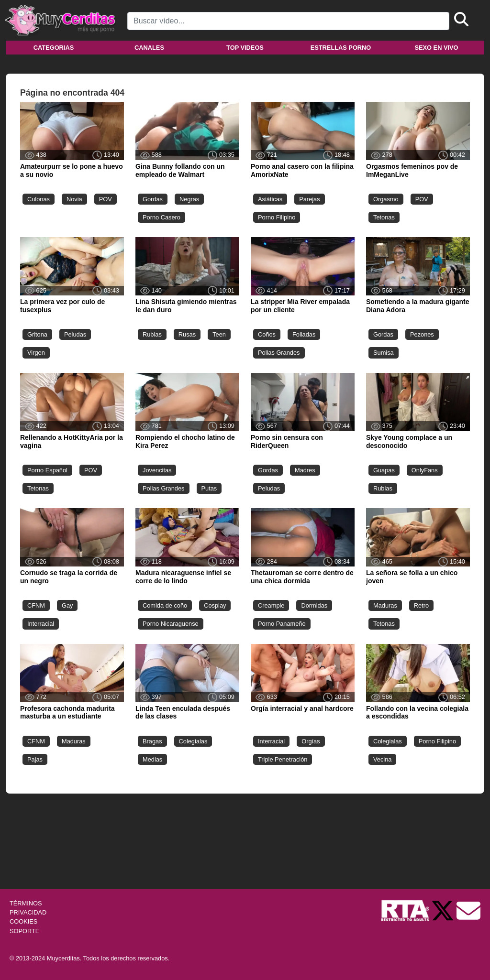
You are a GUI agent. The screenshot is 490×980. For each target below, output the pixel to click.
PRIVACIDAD (28, 912)
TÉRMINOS (26, 903)
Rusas (187, 334)
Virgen (36, 353)
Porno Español (47, 470)
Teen (219, 334)
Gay (67, 605)
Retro (421, 605)
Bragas (152, 741)
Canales (149, 48)
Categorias (54, 48)
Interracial (41, 624)
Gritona (37, 334)
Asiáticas (270, 199)
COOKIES (23, 921)
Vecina (382, 759)
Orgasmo (386, 199)
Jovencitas (157, 470)
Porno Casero (161, 217)
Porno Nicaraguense (171, 624)
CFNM (36, 605)
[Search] (288, 21)
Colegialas (193, 741)
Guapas (384, 470)
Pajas (35, 759)
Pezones (422, 334)
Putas (209, 488)
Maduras (385, 605)
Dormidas (314, 605)
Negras (189, 199)
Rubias (152, 334)
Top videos (245, 48)
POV (106, 199)
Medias (152, 759)
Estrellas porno (341, 48)
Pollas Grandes (279, 353)
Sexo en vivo (436, 48)
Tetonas (384, 217)
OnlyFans (425, 470)
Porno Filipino (277, 217)
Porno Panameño (282, 624)
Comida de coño (165, 605)
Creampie (271, 605)
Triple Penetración (283, 759)
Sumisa (384, 353)
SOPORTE (24, 931)
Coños (267, 334)
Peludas (75, 334)
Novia (74, 199)
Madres (305, 470)
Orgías (311, 741)
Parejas (309, 199)
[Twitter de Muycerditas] (444, 910)
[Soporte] (468, 910)
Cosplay (215, 605)
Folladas (304, 334)
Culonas (39, 199)
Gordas (153, 199)
